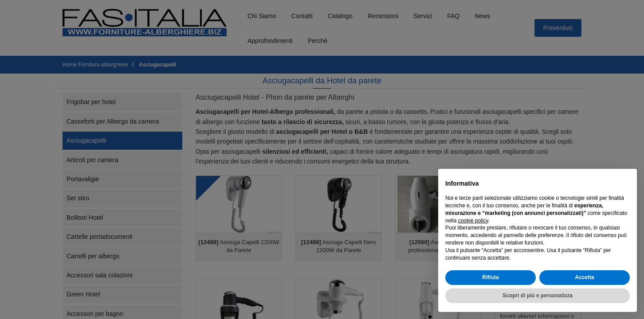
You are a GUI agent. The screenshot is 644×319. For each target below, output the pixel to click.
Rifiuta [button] (490, 277)
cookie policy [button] (473, 221)
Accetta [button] (584, 277)
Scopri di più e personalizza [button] (538, 296)
